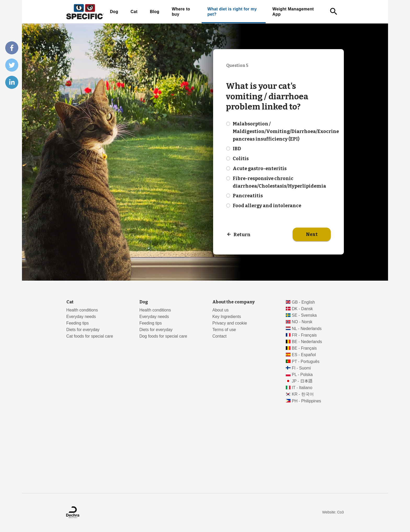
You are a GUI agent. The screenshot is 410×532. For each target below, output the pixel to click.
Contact (219, 336)
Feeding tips (78, 323)
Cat (134, 12)
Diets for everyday (83, 330)
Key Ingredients (227, 317)
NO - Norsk (302, 322)
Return (242, 234)
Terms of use (224, 330)
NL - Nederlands (307, 329)
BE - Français (304, 348)
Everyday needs (81, 317)
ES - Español (304, 355)
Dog (114, 12)
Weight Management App (293, 12)
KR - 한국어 (303, 394)
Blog (155, 12)
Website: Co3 (333, 512)
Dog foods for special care (163, 336)
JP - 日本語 (302, 381)
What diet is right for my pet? (232, 12)
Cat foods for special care (90, 336)
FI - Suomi (301, 368)
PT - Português (306, 362)
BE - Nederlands (307, 342)
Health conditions (82, 310)
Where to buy (181, 12)
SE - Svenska (304, 315)
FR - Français (304, 335)
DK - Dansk (302, 309)
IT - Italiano (302, 388)
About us (220, 310)
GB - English (303, 302)
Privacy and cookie (230, 323)
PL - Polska (302, 375)
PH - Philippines (306, 401)
